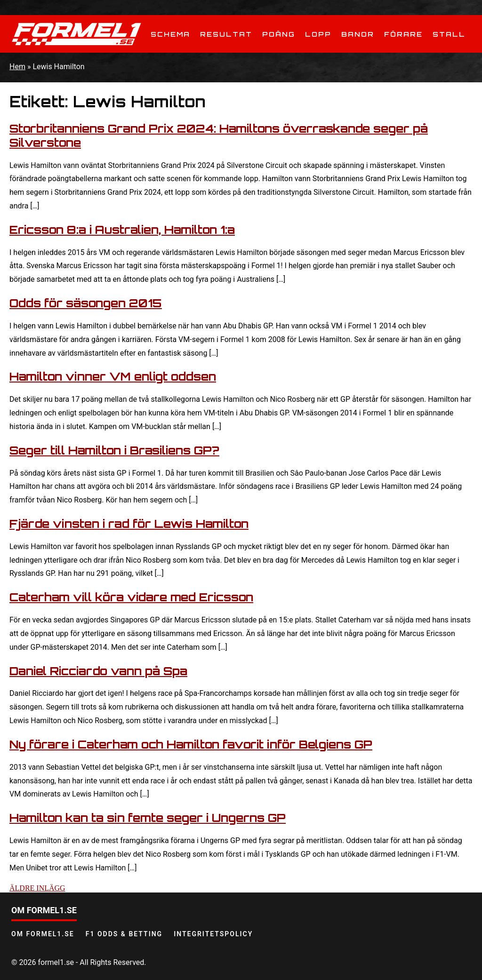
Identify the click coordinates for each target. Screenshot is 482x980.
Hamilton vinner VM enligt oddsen (113, 376)
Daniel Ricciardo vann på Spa (98, 671)
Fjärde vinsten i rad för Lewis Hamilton (129, 524)
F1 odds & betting (124, 934)
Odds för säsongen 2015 (86, 303)
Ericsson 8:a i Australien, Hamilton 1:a (122, 230)
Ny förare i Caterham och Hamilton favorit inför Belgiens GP (191, 744)
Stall (449, 34)
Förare (403, 34)
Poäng (279, 34)
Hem (17, 67)
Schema (170, 34)
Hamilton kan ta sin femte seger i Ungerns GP (148, 818)
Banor (358, 34)
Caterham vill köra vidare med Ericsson (131, 597)
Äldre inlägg (37, 888)
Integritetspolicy (213, 934)
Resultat (226, 34)
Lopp (318, 34)
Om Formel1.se (43, 934)
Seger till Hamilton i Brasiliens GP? (114, 450)
